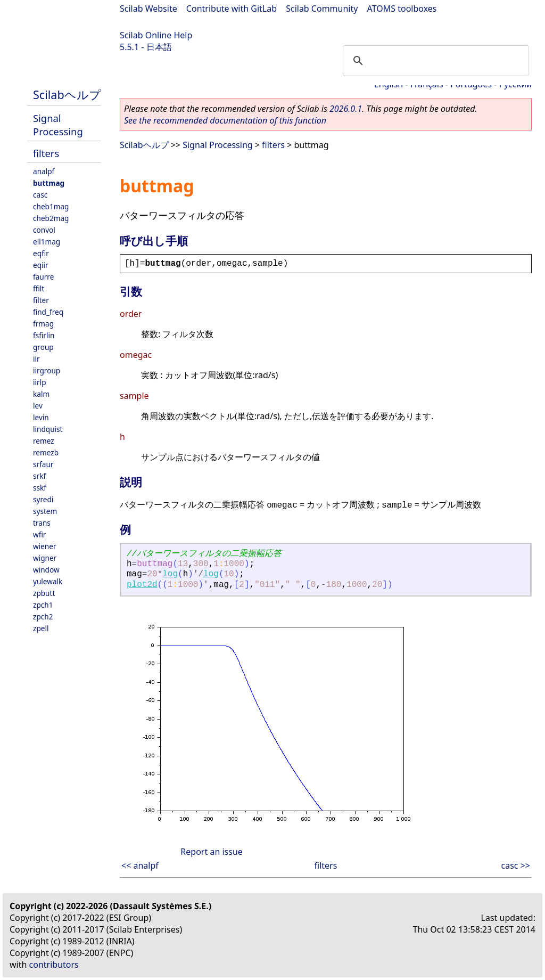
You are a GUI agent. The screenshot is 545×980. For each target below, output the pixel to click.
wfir (39, 534)
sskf (40, 488)
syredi (43, 499)
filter (41, 300)
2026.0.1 (346, 109)
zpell (41, 628)
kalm (41, 394)
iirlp (40, 382)
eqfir (41, 253)
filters (46, 153)
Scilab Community (322, 9)
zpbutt (44, 593)
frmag (43, 324)
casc (40, 195)
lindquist (48, 429)
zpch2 (43, 616)
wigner (45, 558)
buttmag (49, 183)
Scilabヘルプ (67, 95)
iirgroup (47, 370)
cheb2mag (51, 218)
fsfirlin (44, 335)
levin (41, 417)
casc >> (516, 865)
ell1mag (47, 242)
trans (42, 523)
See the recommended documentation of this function (225, 120)
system (45, 511)
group (43, 347)
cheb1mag (51, 206)
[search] (434, 61)
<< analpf (140, 865)
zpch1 (43, 605)
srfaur (43, 464)
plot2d (142, 585)
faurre (43, 277)
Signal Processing (58, 125)
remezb (46, 452)
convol (44, 230)
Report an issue (211, 852)
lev (38, 406)
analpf (44, 171)
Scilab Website (148, 9)
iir (36, 359)
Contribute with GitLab (232, 9)
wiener (45, 546)
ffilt (39, 288)
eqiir (41, 265)
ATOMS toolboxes (402, 9)
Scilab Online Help (156, 35)
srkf (39, 476)
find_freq (48, 312)
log (170, 574)
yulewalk (48, 581)
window (46, 570)
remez (44, 441)
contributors (54, 965)
